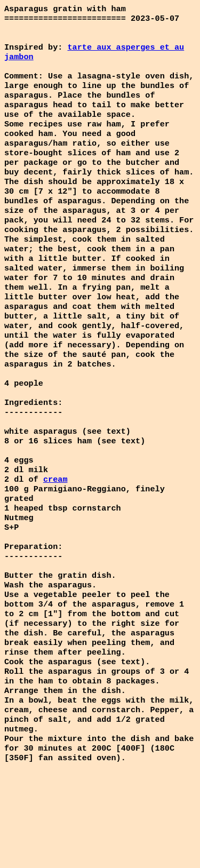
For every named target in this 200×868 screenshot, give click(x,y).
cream (55, 532)
